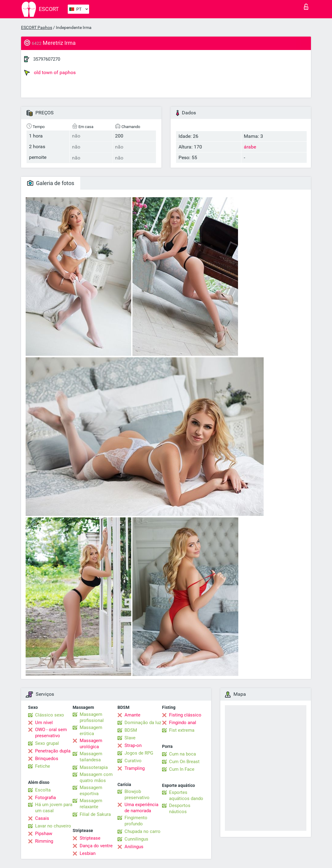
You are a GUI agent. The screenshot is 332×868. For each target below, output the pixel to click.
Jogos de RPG (139, 753)
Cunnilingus (136, 839)
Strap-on (133, 745)
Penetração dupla (53, 751)
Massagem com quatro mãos (96, 777)
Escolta (43, 790)
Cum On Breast (184, 762)
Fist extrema (182, 730)
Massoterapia (94, 767)
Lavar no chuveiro (53, 826)
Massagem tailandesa (91, 757)
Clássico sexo (50, 715)
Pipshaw (44, 834)
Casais (42, 818)
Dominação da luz (143, 723)
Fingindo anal (183, 723)
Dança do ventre (96, 846)
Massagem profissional (92, 717)
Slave (130, 738)
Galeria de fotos (51, 183)
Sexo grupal (47, 743)
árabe (250, 147)
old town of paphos (50, 73)
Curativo (133, 761)
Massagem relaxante (91, 804)
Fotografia (45, 798)
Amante (132, 715)
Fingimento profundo (136, 821)
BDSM (131, 730)
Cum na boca (182, 754)
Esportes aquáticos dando (186, 795)
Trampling (135, 768)
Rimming (44, 841)
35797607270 (47, 59)
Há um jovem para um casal (54, 808)
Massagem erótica (91, 730)
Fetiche (43, 766)
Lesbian (88, 853)
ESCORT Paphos (37, 27)
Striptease (90, 838)
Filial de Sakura (95, 814)
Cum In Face (182, 769)
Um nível (44, 723)
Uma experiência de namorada (141, 808)
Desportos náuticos (180, 809)
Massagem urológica (91, 744)
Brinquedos (47, 759)
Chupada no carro (143, 831)
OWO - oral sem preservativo (51, 733)
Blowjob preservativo (137, 795)
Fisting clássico (185, 715)
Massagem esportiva (91, 791)
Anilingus (134, 847)
